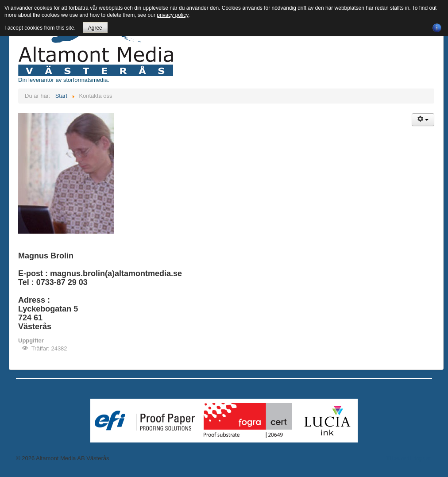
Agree (95, 28)
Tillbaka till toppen (409, 458)
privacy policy (172, 15)
